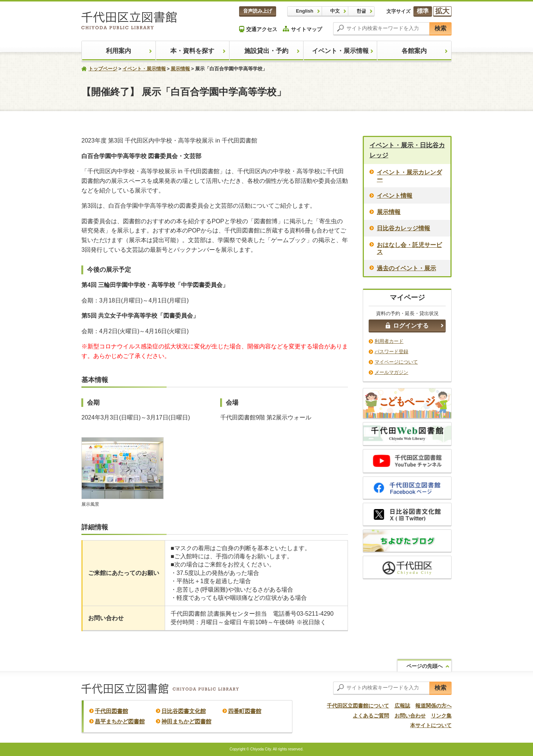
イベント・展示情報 (340, 51)
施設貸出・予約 (266, 51)
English (305, 11)
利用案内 (118, 51)
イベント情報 (395, 196)
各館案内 (414, 51)
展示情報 (180, 69)
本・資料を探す (192, 51)
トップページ (103, 69)
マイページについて (396, 362)
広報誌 (402, 706)
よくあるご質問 (371, 716)
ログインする (407, 326)
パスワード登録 (391, 352)
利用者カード (389, 341)
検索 (440, 28)
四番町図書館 (245, 711)
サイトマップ (302, 29)
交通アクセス (258, 29)
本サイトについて (431, 725)
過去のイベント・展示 (406, 268)
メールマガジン (391, 372)
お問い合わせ (410, 716)
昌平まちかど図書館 (120, 721)
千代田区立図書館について (358, 706)
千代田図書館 (111, 711)
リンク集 (441, 716)
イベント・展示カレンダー (409, 176)
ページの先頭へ (425, 666)
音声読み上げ (258, 11)
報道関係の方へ (433, 706)
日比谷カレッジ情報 (403, 228)
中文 (335, 11)
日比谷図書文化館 (184, 711)
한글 (361, 11)
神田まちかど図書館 (186, 721)
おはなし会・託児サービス (409, 248)
